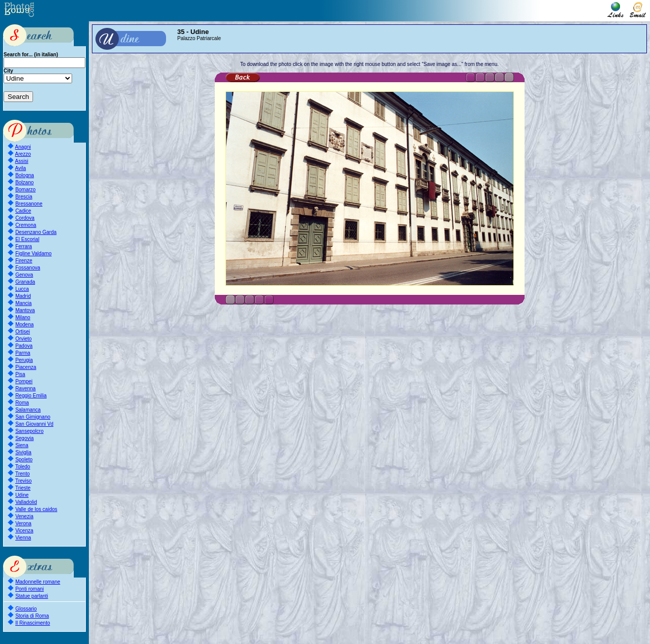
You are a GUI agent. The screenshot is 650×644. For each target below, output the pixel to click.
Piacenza (26, 367)
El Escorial (27, 239)
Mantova (25, 310)
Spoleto (24, 460)
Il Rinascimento (32, 623)
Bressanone (29, 204)
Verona (23, 523)
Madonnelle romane (38, 582)
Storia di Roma (32, 616)
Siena (22, 445)
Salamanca (28, 410)
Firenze (24, 261)
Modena (24, 325)
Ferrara (24, 246)
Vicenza (24, 531)
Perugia (24, 360)
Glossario (26, 609)
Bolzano (24, 182)
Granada (25, 282)
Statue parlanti (32, 596)
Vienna (23, 538)
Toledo (23, 467)
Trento (23, 474)
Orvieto (23, 339)
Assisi (22, 161)
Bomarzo (25, 190)
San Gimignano (33, 417)
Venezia (24, 516)
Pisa (20, 374)
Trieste (23, 488)
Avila (21, 168)
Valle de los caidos (36, 509)
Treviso (23, 481)
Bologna (25, 175)
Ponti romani (29, 589)
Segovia (24, 438)
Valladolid (26, 502)
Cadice (23, 211)
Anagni (23, 147)
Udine (22, 495)
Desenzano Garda (36, 232)
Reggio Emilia (31, 396)
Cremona (26, 225)
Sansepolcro (29, 431)
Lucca (22, 289)
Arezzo (23, 154)
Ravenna (25, 388)
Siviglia (23, 452)
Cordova (25, 218)
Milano (23, 317)
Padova (24, 346)
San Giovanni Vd (34, 424)
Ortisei (23, 332)
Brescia (24, 197)
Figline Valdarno (34, 253)
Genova (24, 275)
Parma (23, 353)
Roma (22, 403)
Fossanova (28, 268)
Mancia (23, 303)
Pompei (24, 381)
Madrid (23, 296)
